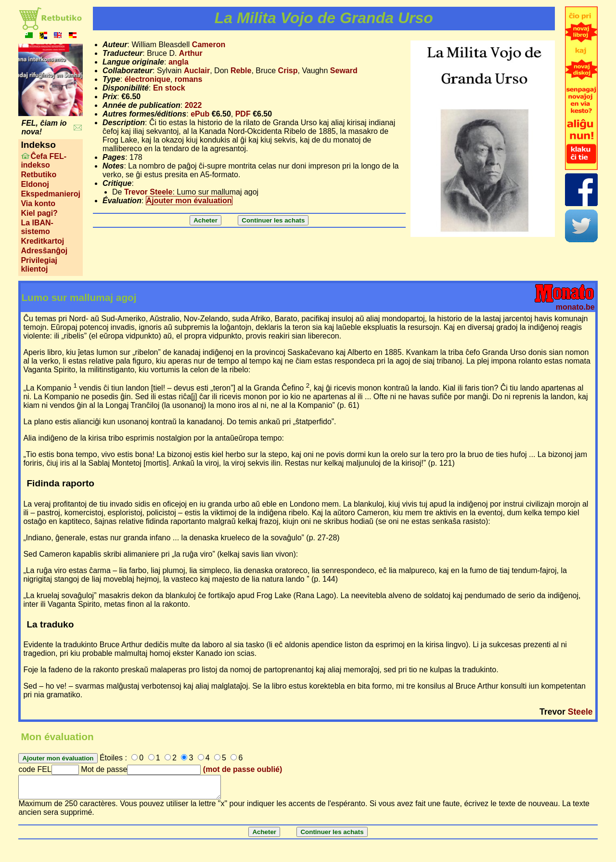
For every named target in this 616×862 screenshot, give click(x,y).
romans (189, 79)
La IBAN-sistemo (37, 227)
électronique (148, 79)
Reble (241, 71)
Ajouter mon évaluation (189, 201)
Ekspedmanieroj (51, 194)
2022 (193, 105)
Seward (344, 71)
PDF (243, 114)
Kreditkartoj (42, 241)
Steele (580, 712)
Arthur (191, 53)
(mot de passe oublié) (243, 769)
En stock (169, 88)
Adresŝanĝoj (44, 251)
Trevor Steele (148, 192)
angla (179, 62)
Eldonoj (35, 184)
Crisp (288, 71)
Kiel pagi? (39, 213)
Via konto (38, 203)
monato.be (575, 307)
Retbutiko (38, 175)
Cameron (209, 45)
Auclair (197, 71)
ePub (200, 114)
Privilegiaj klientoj (39, 265)
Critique (117, 183)
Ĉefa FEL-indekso (44, 161)
